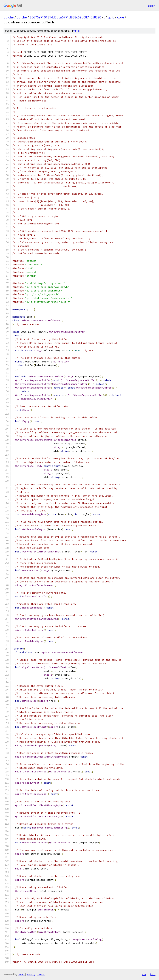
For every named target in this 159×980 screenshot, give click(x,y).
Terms (41, 974)
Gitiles (21, 974)
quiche (9, 17)
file (76, 31)
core (121, 17)
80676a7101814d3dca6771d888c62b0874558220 (65, 17)
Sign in (152, 6)
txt (144, 974)
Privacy (31, 974)
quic (111, 17)
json (153, 974)
